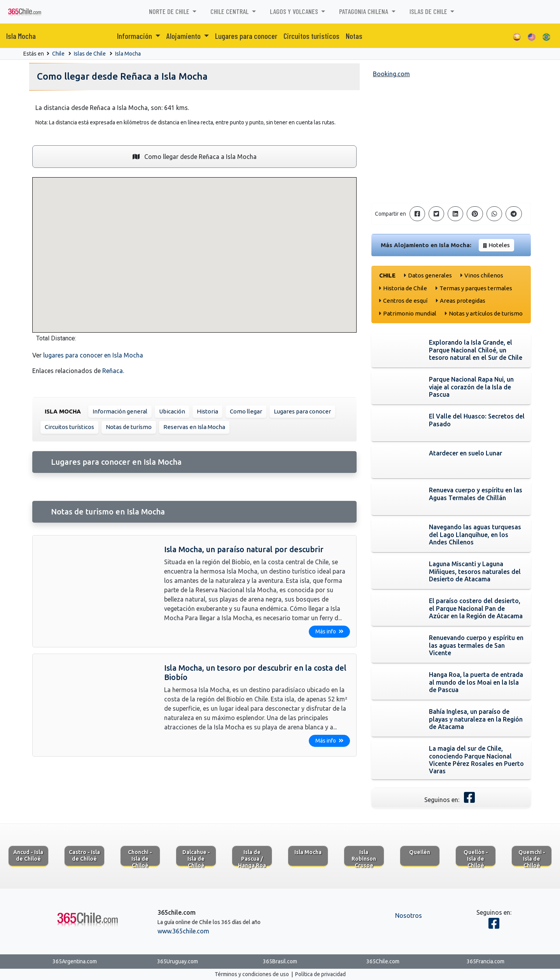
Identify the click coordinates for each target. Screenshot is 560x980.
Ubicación (172, 411)
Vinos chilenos (484, 275)
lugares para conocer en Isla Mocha (93, 355)
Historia (207, 411)
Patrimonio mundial (410, 313)
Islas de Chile (90, 54)
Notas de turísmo (129, 427)
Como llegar (246, 411)
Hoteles (499, 245)
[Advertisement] (451, 142)
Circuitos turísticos (69, 427)
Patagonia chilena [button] (364, 11)
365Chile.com (383, 961)
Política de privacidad (320, 974)
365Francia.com (486, 961)
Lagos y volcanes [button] (295, 11)
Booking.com (391, 74)
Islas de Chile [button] (429, 11)
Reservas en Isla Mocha (194, 427)
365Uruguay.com (178, 961)
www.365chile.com (183, 931)
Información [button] (135, 36)
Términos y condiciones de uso (252, 974)
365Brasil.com (280, 961)
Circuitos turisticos (311, 36)
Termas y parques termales (476, 288)
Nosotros (409, 915)
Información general (120, 411)
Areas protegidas (463, 301)
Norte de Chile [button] (170, 11)
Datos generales (430, 275)
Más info (329, 631)
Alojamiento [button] (184, 36)
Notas (354, 36)
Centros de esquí (405, 301)
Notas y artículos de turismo (486, 313)
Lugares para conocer (246, 36)
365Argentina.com (75, 961)
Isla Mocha (21, 36)
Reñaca (113, 371)
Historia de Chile (405, 288)
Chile (58, 54)
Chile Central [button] (230, 11)
